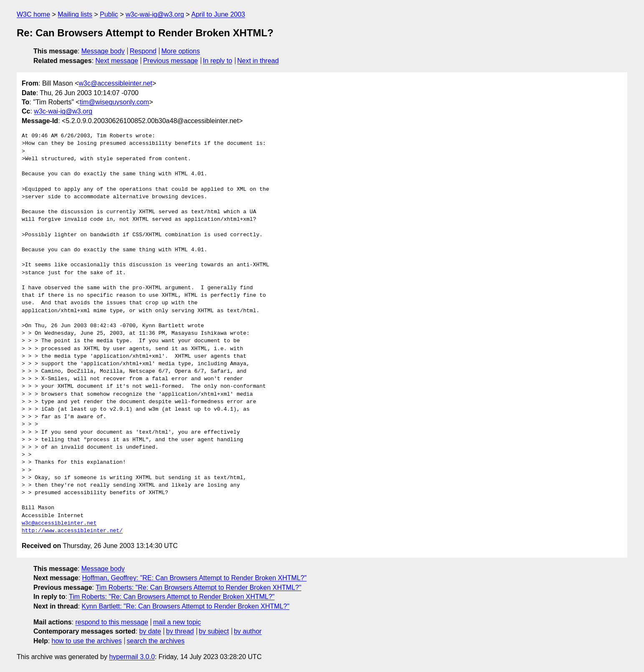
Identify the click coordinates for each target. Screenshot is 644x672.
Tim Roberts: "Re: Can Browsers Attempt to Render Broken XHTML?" (198, 587)
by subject (214, 631)
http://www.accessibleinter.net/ (72, 531)
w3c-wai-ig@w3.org (155, 14)
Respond (143, 51)
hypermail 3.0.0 (132, 657)
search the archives (156, 641)
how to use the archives (87, 641)
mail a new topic (177, 622)
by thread (180, 631)
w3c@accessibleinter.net (115, 83)
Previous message (171, 61)
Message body (103, 51)
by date (150, 631)
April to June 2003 (218, 14)
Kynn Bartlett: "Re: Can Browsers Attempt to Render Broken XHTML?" (186, 606)
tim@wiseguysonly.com (114, 102)
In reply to (217, 61)
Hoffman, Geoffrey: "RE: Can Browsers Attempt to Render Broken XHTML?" (194, 578)
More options (181, 51)
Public (109, 14)
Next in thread (258, 61)
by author (248, 631)
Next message (117, 61)
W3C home (33, 14)
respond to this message (111, 622)
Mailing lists (75, 14)
